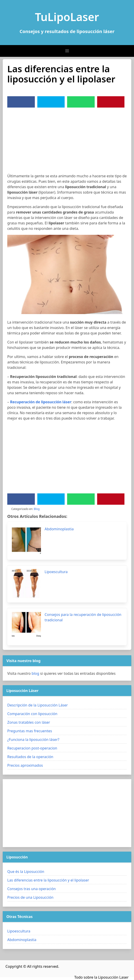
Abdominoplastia (22, 940)
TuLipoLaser (67, 17)
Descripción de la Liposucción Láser (38, 705)
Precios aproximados (25, 765)
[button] (67, 51)
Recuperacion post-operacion (32, 748)
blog (35, 673)
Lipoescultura (19, 931)
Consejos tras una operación (32, 889)
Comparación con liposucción (32, 714)
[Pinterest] (111, 102)
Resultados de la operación (30, 757)
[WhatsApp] (81, 102)
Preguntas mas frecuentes (30, 731)
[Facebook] (21, 102)
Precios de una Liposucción (30, 897)
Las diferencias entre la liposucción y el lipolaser (48, 880)
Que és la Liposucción (26, 872)
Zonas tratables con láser (29, 722)
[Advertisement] (67, 142)
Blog (37, 509)
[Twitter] (51, 102)
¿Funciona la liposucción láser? (33, 740)
